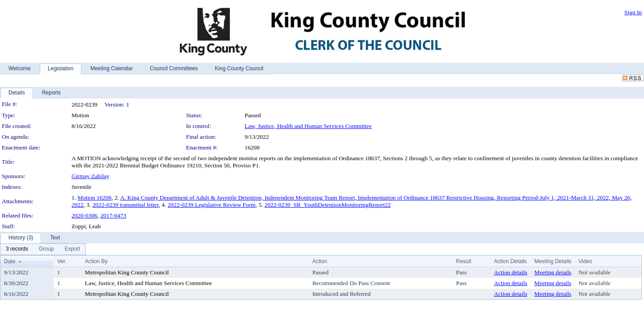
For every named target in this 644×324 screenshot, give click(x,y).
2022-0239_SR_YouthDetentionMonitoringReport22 (327, 205)
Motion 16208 (94, 198)
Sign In (633, 12)
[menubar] (43, 249)
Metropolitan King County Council (127, 272)
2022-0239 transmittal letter (126, 205)
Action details (510, 272)
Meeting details (553, 272)
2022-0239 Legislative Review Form (212, 205)
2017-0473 (113, 215)
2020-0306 (85, 215)
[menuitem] (17, 249)
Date (10, 261)
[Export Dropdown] (72, 249)
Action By (96, 261)
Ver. (62, 261)
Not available (595, 272)
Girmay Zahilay (91, 176)
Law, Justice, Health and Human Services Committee (308, 126)
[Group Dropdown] (46, 249)
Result (464, 261)
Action (320, 261)
